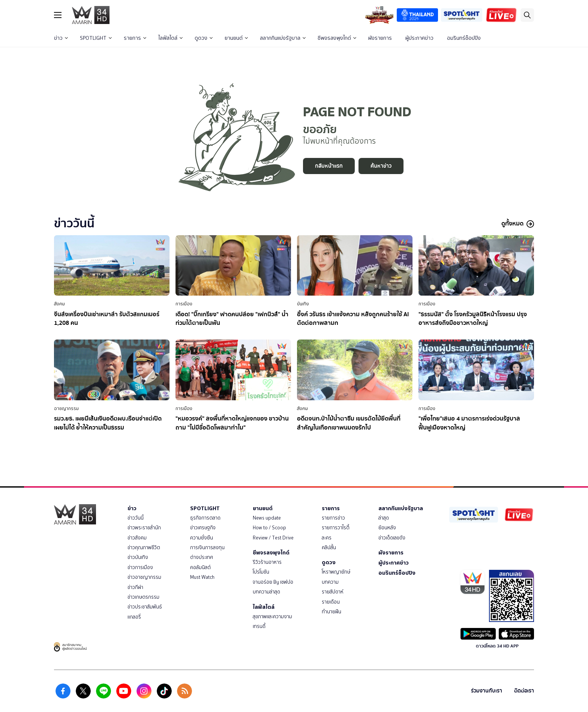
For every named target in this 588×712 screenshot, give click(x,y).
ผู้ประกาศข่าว (419, 38)
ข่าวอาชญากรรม (144, 577)
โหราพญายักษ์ (336, 572)
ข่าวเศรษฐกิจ (203, 528)
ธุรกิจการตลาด (205, 518)
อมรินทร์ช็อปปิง (464, 38)
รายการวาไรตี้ (336, 528)
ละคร (327, 538)
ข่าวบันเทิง (138, 557)
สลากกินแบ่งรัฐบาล (283, 38)
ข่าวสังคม (137, 538)
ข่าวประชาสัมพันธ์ (145, 607)
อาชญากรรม (66, 409)
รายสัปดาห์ (333, 592)
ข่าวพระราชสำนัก (144, 528)
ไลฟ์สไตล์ (170, 38)
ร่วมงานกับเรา (487, 691)
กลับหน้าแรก (329, 166)
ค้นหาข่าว (381, 166)
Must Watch (202, 577)
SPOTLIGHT (96, 38)
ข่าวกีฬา (135, 587)
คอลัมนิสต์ (200, 567)
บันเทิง (303, 304)
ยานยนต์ (236, 38)
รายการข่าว (333, 518)
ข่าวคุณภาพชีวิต (144, 548)
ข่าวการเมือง (140, 567)
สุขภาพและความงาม (272, 617)
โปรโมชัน (261, 572)
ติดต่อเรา (524, 691)
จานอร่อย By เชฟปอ (273, 582)
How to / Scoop (269, 528)
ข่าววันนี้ (136, 518)
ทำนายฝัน (331, 612)
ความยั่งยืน (202, 538)
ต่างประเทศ (202, 557)
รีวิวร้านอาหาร (267, 562)
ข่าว (61, 38)
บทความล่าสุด (266, 592)
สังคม (59, 304)
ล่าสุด (384, 518)
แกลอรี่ (134, 617)
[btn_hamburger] (58, 15)
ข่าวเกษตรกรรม (143, 597)
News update (267, 518)
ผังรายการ (380, 38)
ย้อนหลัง (387, 528)
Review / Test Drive (273, 538)
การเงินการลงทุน (207, 548)
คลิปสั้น (329, 548)
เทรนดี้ (259, 626)
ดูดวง (204, 38)
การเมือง (184, 304)
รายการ (135, 38)
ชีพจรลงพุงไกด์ (337, 38)
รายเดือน (331, 602)
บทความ (330, 582)
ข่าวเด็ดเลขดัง (392, 538)
